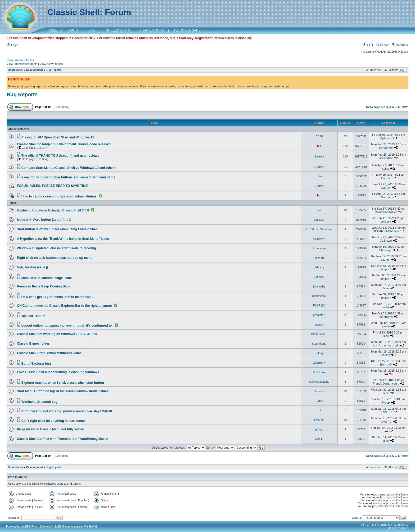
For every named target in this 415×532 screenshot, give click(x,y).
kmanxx (319, 420)
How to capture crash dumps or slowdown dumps (59, 196)
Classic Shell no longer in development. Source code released (64, 144)
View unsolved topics (20, 60)
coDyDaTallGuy (319, 382)
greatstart (319, 315)
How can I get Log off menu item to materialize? (57, 297)
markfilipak (319, 296)
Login (13, 45)
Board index (16, 70)
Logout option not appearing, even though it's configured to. (67, 326)
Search (383, 45)
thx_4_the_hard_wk (386, 345)
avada (319, 324)
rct (319, 410)
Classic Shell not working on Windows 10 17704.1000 (57, 334)
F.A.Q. (92, 30)
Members (400, 45)
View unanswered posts (22, 64)
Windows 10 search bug (40, 402)
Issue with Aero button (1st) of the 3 (44, 220)
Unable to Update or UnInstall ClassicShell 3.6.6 (53, 210)
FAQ (368, 45)
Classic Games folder (33, 344)
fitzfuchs (319, 391)
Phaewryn (319, 248)
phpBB (25, 527)
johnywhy (319, 286)
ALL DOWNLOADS (187, 30)
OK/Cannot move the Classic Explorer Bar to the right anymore (64, 306)
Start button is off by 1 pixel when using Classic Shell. (58, 229)
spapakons (319, 344)
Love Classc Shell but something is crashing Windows (58, 372)
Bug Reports (54, 70)
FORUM (72, 30)
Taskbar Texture (33, 316)
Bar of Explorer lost (36, 364)
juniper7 (386, 269)
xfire (319, 176)
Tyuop (319, 401)
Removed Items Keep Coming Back (44, 286)
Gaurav (319, 156)
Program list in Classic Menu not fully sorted (51, 429)
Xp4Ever (386, 138)
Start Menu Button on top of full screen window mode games (63, 391)
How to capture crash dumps (271, 86)
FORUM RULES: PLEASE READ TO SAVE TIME (52, 186)
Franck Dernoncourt (386, 384)
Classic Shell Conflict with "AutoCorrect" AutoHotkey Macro (62, 439)
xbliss (386, 169)
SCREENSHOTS (118, 30)
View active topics (51, 64)
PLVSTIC (386, 412)
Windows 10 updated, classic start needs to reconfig (57, 248)
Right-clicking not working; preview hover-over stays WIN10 (67, 411)
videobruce (386, 158)
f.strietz (319, 210)
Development (35, 70)
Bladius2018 (319, 334)
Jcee (386, 288)
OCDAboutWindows (319, 229)
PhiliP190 (319, 305)
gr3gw (319, 429)
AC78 (319, 136)
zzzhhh (319, 258)
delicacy (319, 220)
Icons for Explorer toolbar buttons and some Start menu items (68, 177)
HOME (52, 30)
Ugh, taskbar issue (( (33, 267)
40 (399, 107)
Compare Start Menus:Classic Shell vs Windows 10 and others (69, 168)
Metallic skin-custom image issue (47, 278)
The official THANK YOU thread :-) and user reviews (60, 156)
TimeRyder (386, 148)
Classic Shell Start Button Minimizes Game (49, 353)
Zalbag (319, 353)
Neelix (319, 439)
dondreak (319, 372)
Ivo (319, 146)
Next (405, 107)
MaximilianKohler (386, 212)
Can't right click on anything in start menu (53, 421)
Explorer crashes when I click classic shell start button (63, 383)
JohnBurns (386, 317)
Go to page (373, 107)
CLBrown (319, 239)
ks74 (386, 307)
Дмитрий (319, 363)
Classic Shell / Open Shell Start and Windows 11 (58, 137)
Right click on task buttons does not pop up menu (55, 258)
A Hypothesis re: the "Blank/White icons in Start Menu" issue (63, 239)
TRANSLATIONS (152, 30)
